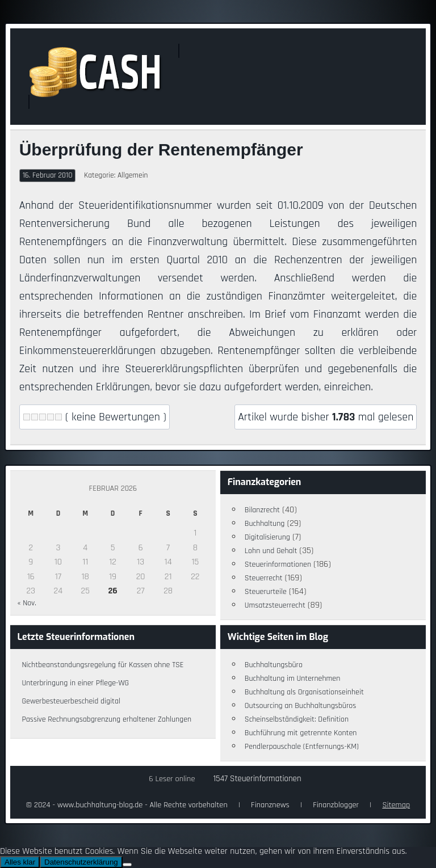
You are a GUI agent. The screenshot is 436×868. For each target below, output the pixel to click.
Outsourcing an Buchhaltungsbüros (301, 706)
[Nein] (127, 865)
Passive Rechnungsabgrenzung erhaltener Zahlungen (106, 719)
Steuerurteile (266, 592)
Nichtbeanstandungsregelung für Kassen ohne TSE (102, 665)
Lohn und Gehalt (271, 551)
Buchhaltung (265, 524)
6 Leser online (172, 779)
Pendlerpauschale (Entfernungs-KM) (302, 747)
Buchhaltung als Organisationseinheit (304, 692)
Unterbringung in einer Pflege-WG (75, 683)
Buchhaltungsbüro (274, 665)
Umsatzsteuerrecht (275, 605)
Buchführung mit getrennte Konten (301, 733)
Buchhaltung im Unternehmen (293, 679)
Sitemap (396, 805)
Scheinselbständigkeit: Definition (297, 719)
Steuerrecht (264, 578)
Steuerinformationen (278, 564)
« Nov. (26, 603)
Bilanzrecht (262, 510)
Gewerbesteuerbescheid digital (71, 701)
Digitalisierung (267, 537)
